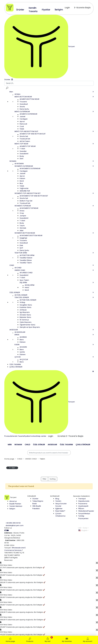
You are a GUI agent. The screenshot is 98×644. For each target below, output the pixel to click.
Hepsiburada (84, 501)
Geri (12, 468)
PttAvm (81, 509)
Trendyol (82, 499)
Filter (45, 479)
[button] (10, 446)
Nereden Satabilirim (82, 496)
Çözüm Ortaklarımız (60, 515)
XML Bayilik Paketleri (37, 507)
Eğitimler (59, 509)
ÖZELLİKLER (32, 496)
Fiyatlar (27, 436)
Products (8, 436)
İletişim (12, 509)
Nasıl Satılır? (60, 511)
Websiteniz (86, 511)
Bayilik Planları (15, 504)
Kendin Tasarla (18, 436)
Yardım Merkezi (16, 506)
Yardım (58, 501)
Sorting (53, 479)
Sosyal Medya (84, 514)
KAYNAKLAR (55, 496)
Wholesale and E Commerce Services (15, 549)
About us (13, 501)
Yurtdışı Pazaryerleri (83, 517)
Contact (33, 436)
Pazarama (83, 504)
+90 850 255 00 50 (13, 523)
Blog (57, 499)
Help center (41, 436)
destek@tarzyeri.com (15, 525)
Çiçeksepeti (83, 506)
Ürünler (35, 499)
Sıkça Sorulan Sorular (61, 505)
